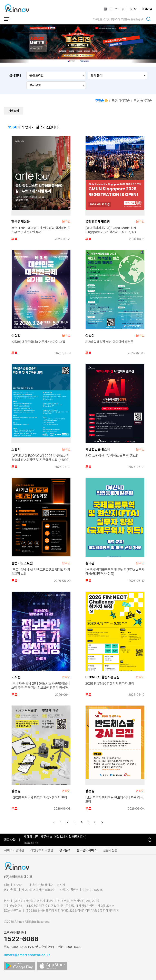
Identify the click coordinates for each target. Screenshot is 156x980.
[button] (150, 838)
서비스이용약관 (14, 850)
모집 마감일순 (121, 101)
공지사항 (10, 840)
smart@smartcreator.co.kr (27, 955)
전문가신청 (110, 850)
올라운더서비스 (87, 850)
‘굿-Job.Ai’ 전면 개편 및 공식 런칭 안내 (49, 837)
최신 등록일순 (143, 101)
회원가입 (147, 9)
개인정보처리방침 (42, 850)
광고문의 (65, 850)
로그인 (134, 9)
